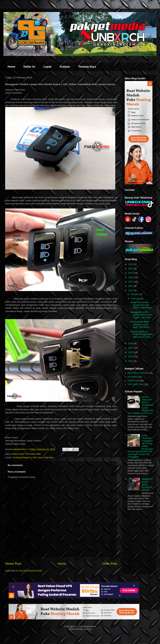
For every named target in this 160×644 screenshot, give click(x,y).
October (135, 294)
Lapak (47, 67)
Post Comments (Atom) (31, 571)
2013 (131, 361)
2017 (131, 348)
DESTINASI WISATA (138, 373)
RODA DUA (18, 454)
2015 (131, 356)
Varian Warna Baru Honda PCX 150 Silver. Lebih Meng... (142, 305)
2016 (131, 352)
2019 (131, 290)
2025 (131, 264)
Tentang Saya (87, 67)
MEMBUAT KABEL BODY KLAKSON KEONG (147, 484)
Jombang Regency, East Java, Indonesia (33, 457)
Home (11, 67)
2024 (131, 269)
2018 (131, 343)
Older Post (110, 564)
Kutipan (65, 67)
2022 (131, 277)
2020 (131, 286)
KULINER (132, 377)
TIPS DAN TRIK (33, 454)
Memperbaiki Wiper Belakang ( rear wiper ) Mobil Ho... (141, 324)
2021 (131, 282)
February (136, 299)
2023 (131, 273)
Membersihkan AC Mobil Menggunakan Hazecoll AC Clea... (142, 334)
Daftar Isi (29, 67)
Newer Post (13, 564)
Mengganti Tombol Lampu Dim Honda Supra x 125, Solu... (141, 315)
